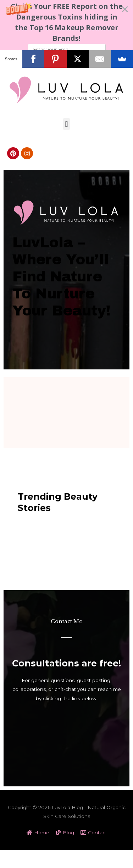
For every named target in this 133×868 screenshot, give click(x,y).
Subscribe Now (67, 61)
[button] (66, 34)
